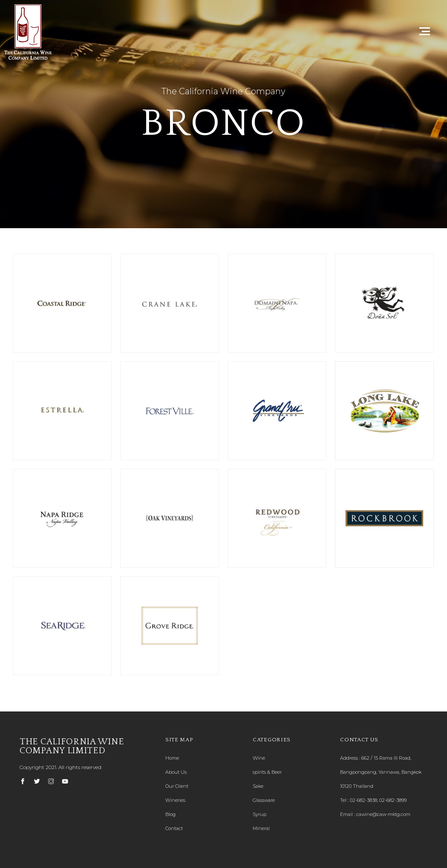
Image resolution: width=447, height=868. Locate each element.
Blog (170, 814)
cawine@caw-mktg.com (383, 814)
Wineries (175, 800)
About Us (176, 772)
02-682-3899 (393, 800)
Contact (174, 828)
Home (172, 758)
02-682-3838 (363, 800)
